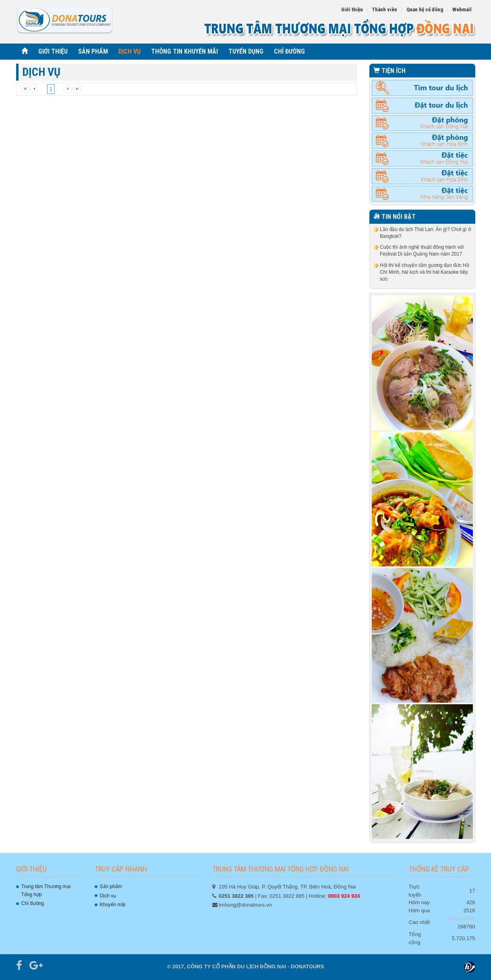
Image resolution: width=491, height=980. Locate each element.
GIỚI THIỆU (53, 51)
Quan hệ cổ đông (425, 9)
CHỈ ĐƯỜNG (289, 51)
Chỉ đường (33, 903)
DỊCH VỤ (129, 51)
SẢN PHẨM (93, 51)
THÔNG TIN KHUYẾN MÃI (184, 51)
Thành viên (384, 9)
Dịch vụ (108, 896)
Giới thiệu (352, 9)
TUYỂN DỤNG (246, 51)
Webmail (462, 9)
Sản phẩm (111, 886)
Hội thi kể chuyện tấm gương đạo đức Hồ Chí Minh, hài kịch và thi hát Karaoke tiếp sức (425, 272)
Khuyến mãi (113, 905)
